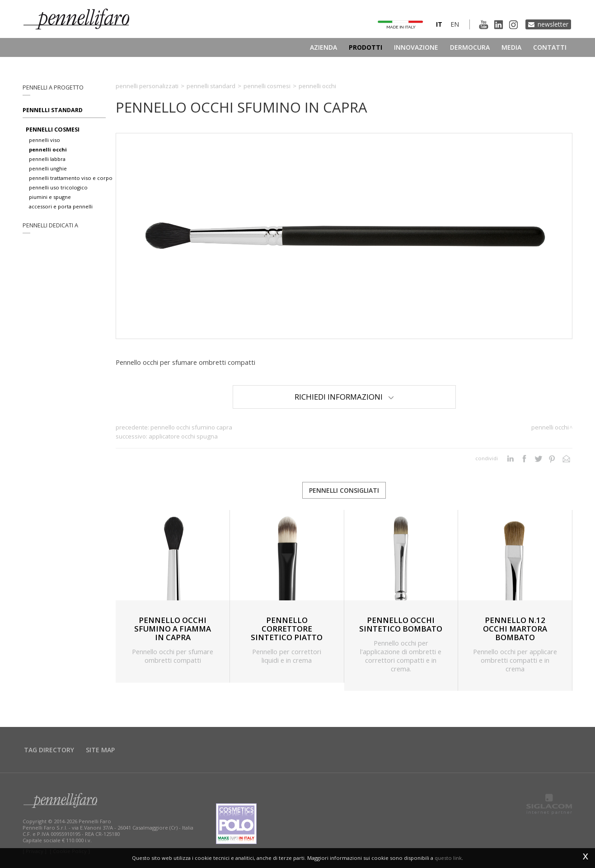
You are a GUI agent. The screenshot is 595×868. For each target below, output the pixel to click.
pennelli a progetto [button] (53, 87)
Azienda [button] (323, 47)
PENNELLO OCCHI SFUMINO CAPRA (191, 427)
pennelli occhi (48, 149)
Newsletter (553, 24)
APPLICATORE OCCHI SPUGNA (183, 436)
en (455, 24)
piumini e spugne (50, 197)
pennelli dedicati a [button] (50, 225)
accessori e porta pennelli (61, 206)
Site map (100, 750)
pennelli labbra (47, 159)
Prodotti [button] (365, 47)
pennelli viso (45, 140)
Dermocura (470, 47)
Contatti (550, 47)
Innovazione (416, 47)
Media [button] (511, 47)
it (439, 24)
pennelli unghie (48, 168)
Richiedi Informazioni (344, 397)
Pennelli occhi (317, 86)
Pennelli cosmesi (267, 86)
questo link (448, 858)
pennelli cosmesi (53, 130)
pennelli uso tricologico (58, 187)
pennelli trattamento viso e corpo (71, 178)
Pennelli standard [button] (53, 110)
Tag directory (49, 750)
